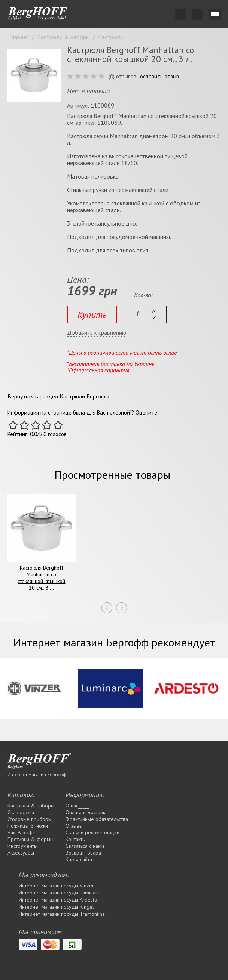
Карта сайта (79, 859)
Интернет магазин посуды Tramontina (62, 914)
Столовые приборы (30, 819)
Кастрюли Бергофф (84, 396)
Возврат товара (83, 853)
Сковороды (21, 812)
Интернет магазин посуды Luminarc (59, 893)
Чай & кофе (22, 832)
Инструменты (22, 846)
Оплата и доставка (87, 812)
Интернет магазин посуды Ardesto (58, 900)
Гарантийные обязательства (97, 819)
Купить (92, 315)
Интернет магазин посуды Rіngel (56, 907)
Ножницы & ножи (28, 826)
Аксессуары (21, 853)
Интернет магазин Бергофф (37, 774)
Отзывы (74, 826)
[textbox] (147, 314)
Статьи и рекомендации (92, 832)
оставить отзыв (159, 77)
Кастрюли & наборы (31, 806)
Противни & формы (31, 839)
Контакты (76, 839)
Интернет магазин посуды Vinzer (56, 886)
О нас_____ (77, 806)
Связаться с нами (85, 846)
